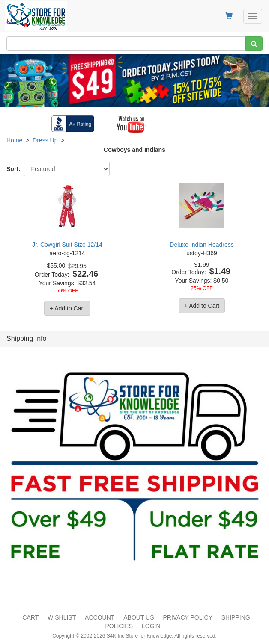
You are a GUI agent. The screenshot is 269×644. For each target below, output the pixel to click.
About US (139, 617)
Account (100, 617)
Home (14, 140)
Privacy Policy (187, 617)
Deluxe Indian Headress (202, 245)
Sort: (13, 169)
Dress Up (45, 140)
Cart (30, 617)
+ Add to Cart (67, 308)
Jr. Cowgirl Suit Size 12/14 (67, 245)
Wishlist (62, 617)
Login (151, 626)
